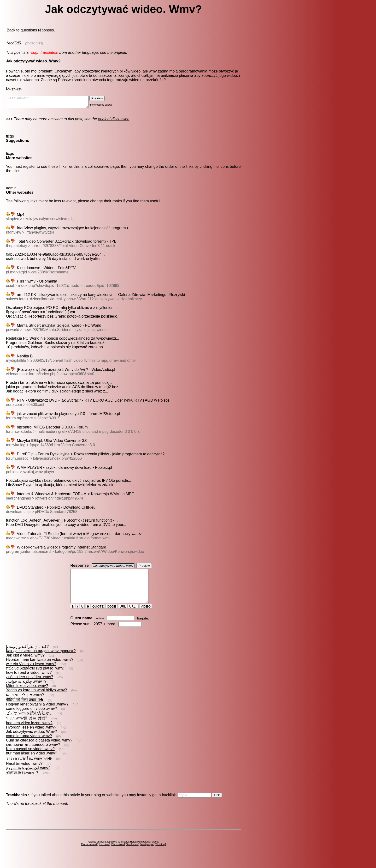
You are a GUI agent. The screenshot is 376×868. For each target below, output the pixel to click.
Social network (90, 853)
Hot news (104, 853)
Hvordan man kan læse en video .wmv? (40, 668)
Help (133, 850)
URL (123, 615)
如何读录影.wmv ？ (23, 781)
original (120, 52)
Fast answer (52, 103)
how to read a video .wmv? (29, 681)
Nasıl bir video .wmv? (24, 772)
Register (143, 627)
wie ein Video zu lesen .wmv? (31, 672)
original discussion (114, 121)
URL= (133, 615)
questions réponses (37, 30)
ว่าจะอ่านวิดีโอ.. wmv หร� (29, 767)
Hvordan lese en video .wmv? (31, 736)
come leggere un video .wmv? (32, 717)
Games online (96, 850)
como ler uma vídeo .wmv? (29, 744)
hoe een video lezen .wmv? (29, 732)
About (155, 850)
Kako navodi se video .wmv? (30, 757)
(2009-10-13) (34, 43)
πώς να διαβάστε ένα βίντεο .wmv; (35, 677)
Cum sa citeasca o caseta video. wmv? (39, 749)
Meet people (147, 853)
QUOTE (98, 615)
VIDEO (146, 615)
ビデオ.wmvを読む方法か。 (30, 722)
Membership (144, 850)
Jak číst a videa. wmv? (25, 664)
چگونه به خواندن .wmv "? (26, 690)
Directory (160, 853)
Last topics (111, 850)
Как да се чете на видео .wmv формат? (41, 660)
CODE (112, 615)
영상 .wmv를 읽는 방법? (27, 727)
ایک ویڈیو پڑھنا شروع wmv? (28, 777)
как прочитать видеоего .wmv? (33, 753)
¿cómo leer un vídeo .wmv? (30, 685)
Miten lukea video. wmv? (27, 694)
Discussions (118, 853)
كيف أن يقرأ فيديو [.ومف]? (27, 655)
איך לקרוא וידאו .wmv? (25, 703)
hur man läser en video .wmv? (32, 762)
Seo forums (132, 853)
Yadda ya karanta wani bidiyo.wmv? (36, 699)
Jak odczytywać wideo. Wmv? (32, 740)
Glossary (123, 850)
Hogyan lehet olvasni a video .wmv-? (37, 713)
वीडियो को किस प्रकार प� (25, 708)
